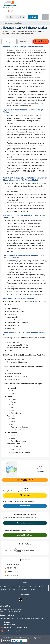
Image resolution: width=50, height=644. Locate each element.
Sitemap (33, 589)
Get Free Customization (25, 523)
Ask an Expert (25, 506)
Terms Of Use (4, 587)
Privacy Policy (6, 589)
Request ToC (25, 42)
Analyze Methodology (25, 535)
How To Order (28, 587)
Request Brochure (41, 41)
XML (14, 589)
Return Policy (39, 587)
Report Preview (9, 42)
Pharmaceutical (11, 22)
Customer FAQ (16, 587)
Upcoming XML (22, 589)
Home (3, 22)
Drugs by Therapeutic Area (23, 22)
